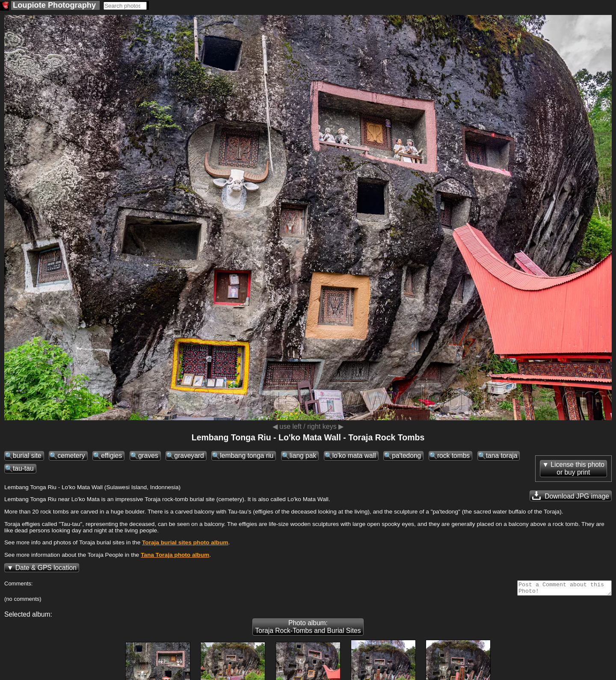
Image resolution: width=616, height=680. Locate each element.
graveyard (189, 456)
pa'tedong (406, 456)
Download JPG (571, 496)
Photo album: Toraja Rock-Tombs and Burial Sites (308, 629)
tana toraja (502, 456)
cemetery (71, 456)
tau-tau (23, 468)
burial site (27, 456)
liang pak (303, 456)
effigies (111, 456)
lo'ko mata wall (354, 456)
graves (148, 456)
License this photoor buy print (577, 468)
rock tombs (453, 456)
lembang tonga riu (247, 456)
